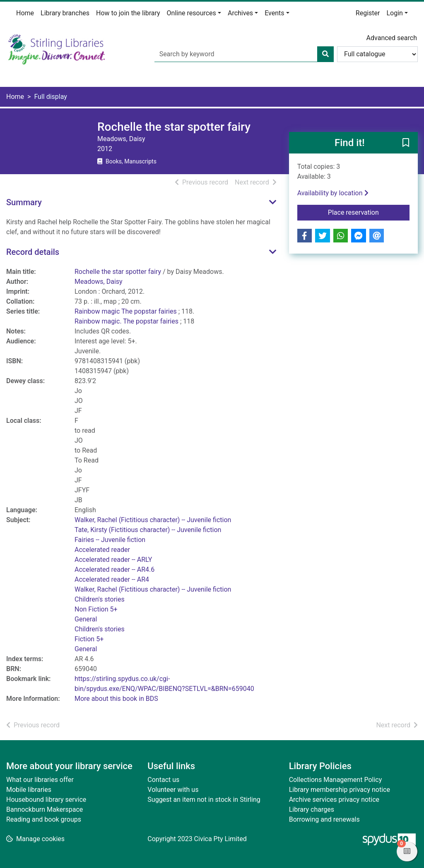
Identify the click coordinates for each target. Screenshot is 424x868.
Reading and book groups (44, 819)
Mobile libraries (29, 790)
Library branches (65, 13)
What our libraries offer (40, 780)
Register (368, 13)
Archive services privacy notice (334, 800)
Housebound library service (46, 800)
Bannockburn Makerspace (45, 809)
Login (394, 13)
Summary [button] (24, 202)
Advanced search (392, 38)
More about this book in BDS (116, 699)
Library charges (312, 809)
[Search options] (377, 54)
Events (274, 13)
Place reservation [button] (369, 212)
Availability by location (333, 193)
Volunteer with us (173, 790)
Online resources (192, 13)
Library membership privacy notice (340, 790)
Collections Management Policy (336, 780)
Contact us (163, 780)
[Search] (325, 54)
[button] (406, 143)
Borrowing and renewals (324, 819)
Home (25, 13)
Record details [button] (33, 252)
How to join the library (128, 13)
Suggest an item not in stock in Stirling (204, 800)
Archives (240, 13)
